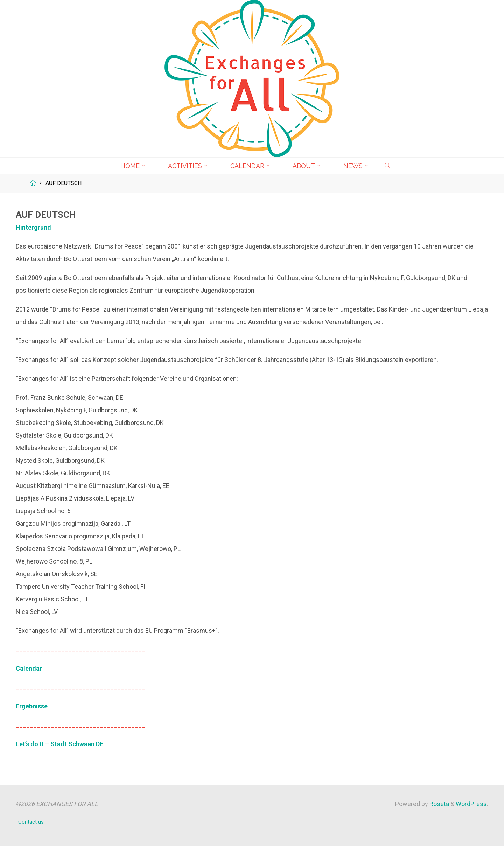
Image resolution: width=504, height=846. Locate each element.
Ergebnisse (32, 706)
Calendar (29, 668)
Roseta (439, 804)
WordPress (471, 804)
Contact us (31, 822)
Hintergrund (33, 227)
